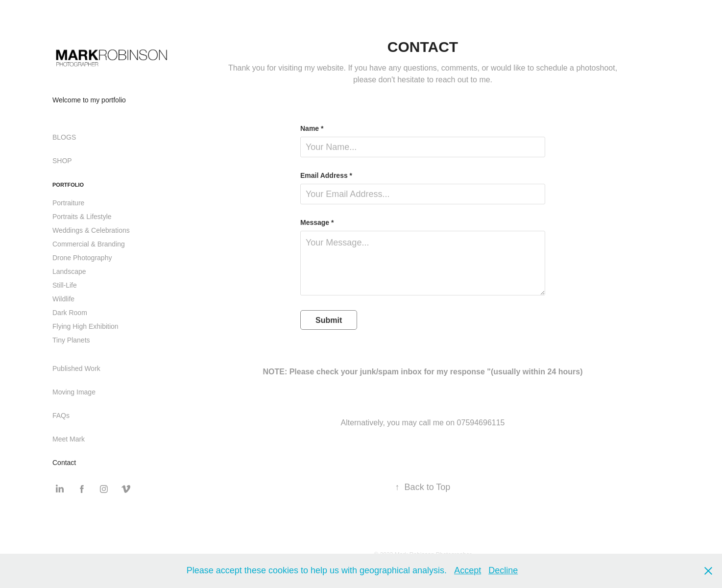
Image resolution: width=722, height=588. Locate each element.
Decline (503, 570)
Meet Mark (69, 439)
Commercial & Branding (89, 244)
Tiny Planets (71, 340)
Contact (64, 463)
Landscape (69, 271)
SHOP (62, 161)
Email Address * (326, 175)
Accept (468, 570)
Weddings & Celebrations (91, 230)
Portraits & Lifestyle (82, 217)
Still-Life (65, 285)
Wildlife (63, 299)
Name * (312, 128)
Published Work (76, 368)
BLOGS (64, 137)
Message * (317, 222)
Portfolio (68, 185)
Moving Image (74, 392)
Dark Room (70, 313)
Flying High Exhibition (85, 326)
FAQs (61, 416)
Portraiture (68, 203)
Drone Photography (82, 258)
